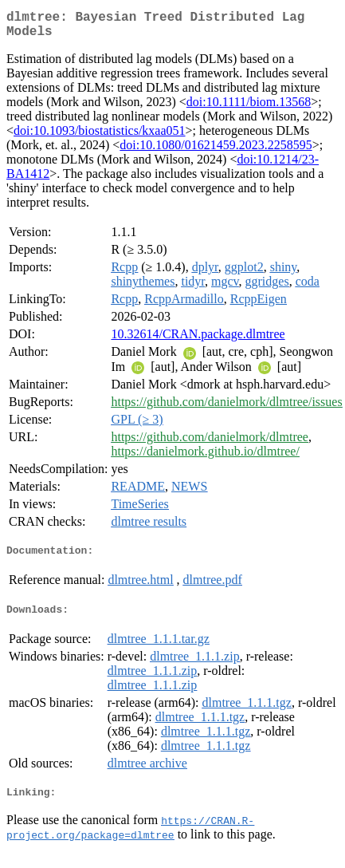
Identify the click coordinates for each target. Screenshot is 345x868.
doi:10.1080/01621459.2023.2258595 (216, 151)
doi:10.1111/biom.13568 (249, 108)
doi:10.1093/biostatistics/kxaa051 (100, 137)
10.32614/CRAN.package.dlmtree (198, 340)
